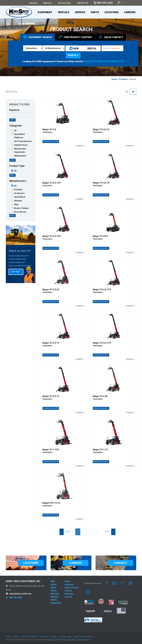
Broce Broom (19, 212)
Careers (130, 12)
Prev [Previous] (65, 532)
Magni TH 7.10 (100, 450)
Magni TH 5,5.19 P (102, 290)
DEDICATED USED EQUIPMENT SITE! (104, 61)
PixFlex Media (61, 640)
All (14, 130)
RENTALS (55, 594)
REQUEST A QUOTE (51, 142)
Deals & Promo (72, 588)
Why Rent (16, 272)
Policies (9, 637)
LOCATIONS (31, 563)
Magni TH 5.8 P (100, 236)
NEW (74, 48)
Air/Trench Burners (21, 141)
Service (80, 12)
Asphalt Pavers (20, 145)
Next (110, 532)
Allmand (17, 201)
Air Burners (18, 193)
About (67, 581)
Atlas (15, 204)
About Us (33, 3)
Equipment (45, 12)
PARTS (54, 600)
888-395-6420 (16, 598)
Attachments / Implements (19, 150)
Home (114, 79)
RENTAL (90, 48)
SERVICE (55, 597)
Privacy (17, 637)
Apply (12, 120)
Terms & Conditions (30, 637)
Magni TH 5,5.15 (51, 396)
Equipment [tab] (37, 37)
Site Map (54, 637)
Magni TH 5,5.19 (51, 343)
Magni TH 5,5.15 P (102, 343)
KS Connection (64, 3)
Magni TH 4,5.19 (101, 183)
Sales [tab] (111, 37)
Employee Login (65, 637)
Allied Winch (18, 197)
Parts (95, 12)
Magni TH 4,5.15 (101, 129)
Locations (112, 12)
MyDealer (48, 3)
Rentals (64, 12)
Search (73, 55)
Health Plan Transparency (83, 637)
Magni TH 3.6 (49, 129)
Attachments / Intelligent (19, 157)
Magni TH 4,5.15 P (52, 183)
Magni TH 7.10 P (51, 450)
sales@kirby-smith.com (20, 594)
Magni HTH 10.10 (51, 503)
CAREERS (76, 563)
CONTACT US (82, 3)
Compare (80, 146)
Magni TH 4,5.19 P (52, 236)
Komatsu (17, 190)
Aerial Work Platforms (18, 136)
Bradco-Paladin (20, 208)
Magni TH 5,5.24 (51, 290)
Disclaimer (44, 637)
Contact (68, 597)
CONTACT (120, 563)
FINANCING (56, 603)
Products (123, 79)
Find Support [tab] (75, 37)
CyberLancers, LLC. (84, 640)
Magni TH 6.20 (100, 396)
